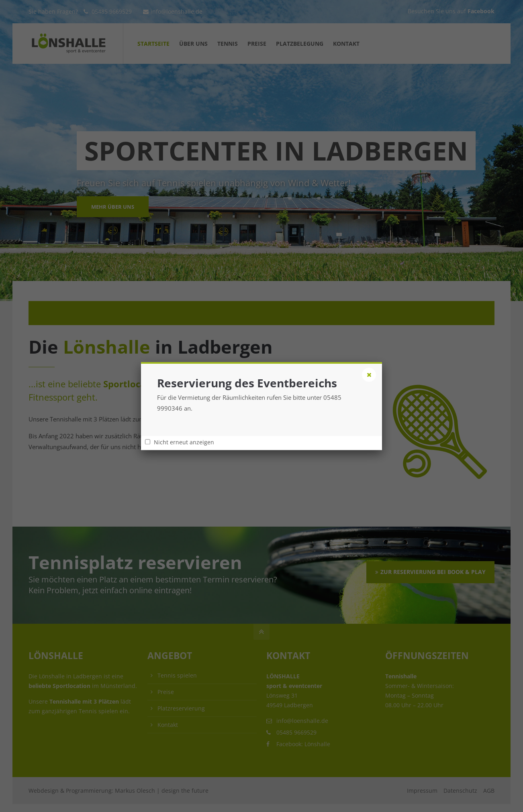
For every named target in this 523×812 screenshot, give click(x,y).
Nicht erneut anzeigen (184, 442)
